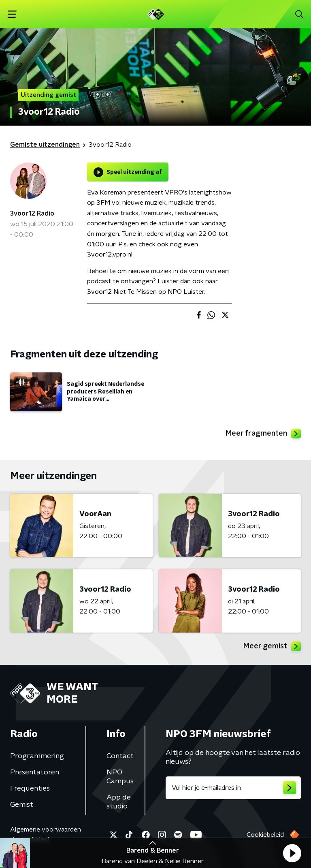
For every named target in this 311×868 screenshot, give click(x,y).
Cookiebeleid (265, 835)
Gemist (22, 805)
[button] (292, 853)
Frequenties (30, 789)
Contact (120, 756)
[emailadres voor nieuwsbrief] (233, 788)
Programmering (37, 756)
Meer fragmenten (263, 434)
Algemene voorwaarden (46, 830)
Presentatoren (35, 772)
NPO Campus (120, 777)
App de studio (119, 802)
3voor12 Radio (32, 214)
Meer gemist (272, 646)
